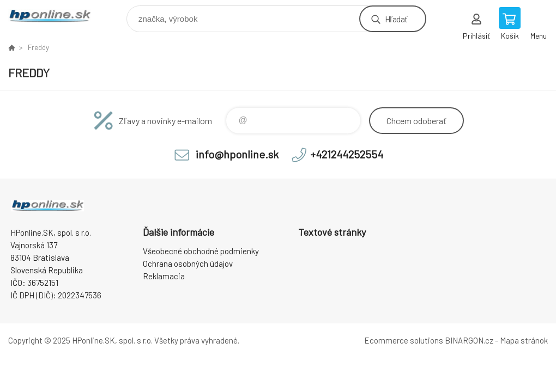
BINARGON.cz (469, 340)
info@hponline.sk (237, 154)
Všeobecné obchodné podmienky (201, 251)
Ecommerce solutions (404, 340)
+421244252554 (347, 154)
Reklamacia (164, 276)
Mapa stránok (524, 340)
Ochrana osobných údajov (188, 264)
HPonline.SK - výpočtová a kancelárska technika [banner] (56, 16)
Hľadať (396, 19)
